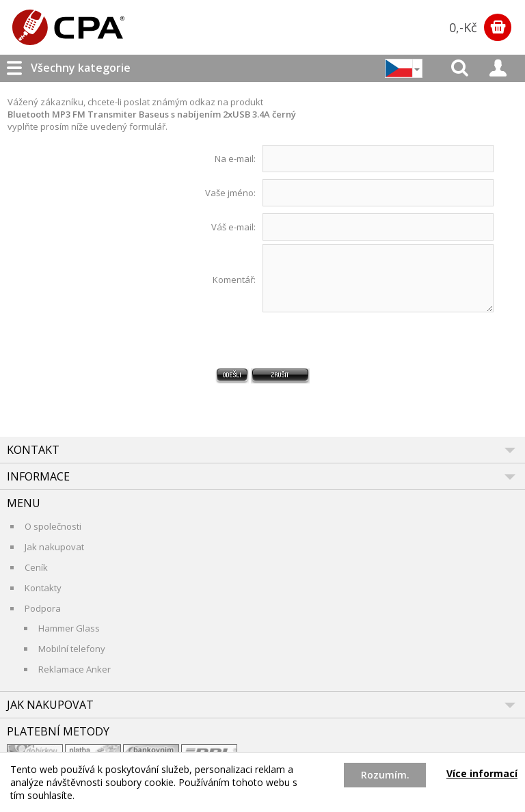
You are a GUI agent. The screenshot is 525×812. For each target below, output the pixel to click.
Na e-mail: (235, 159)
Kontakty (43, 588)
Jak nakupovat (54, 547)
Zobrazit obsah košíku (498, 27)
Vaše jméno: (230, 193)
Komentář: (234, 280)
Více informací (482, 773)
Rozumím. (385, 775)
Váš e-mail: (233, 227)
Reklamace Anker (75, 669)
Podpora (43, 608)
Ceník (36, 567)
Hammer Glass (69, 628)
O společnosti (53, 526)
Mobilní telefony (72, 649)
